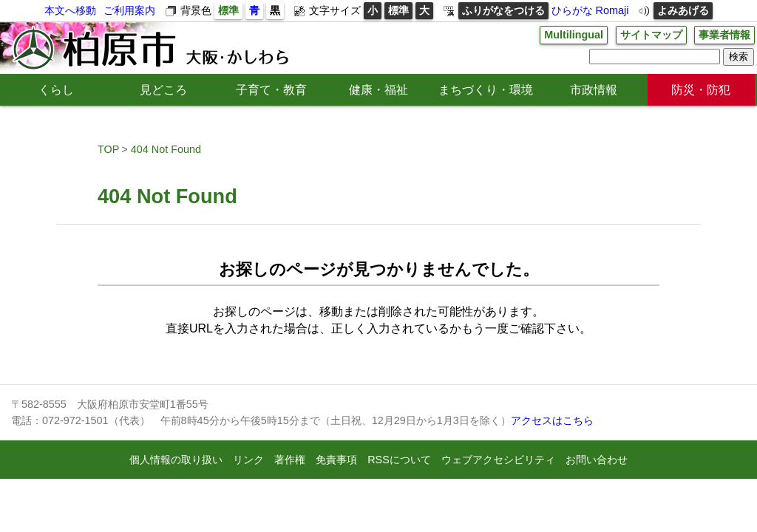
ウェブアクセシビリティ (498, 460)
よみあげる (683, 10)
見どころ (163, 90)
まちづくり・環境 (486, 90)
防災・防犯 (701, 90)
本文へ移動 (70, 10)
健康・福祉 (378, 90)
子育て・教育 (271, 90)
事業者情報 (724, 35)
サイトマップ (651, 35)
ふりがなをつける (503, 10)
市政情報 (594, 90)
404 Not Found (166, 149)
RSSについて (399, 460)
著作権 (290, 460)
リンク (248, 460)
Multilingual (574, 35)
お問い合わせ (597, 460)
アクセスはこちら (552, 420)
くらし (56, 90)
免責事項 (336, 460)
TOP (108, 149)
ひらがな (572, 10)
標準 (228, 10)
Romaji (612, 10)
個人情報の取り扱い (176, 460)
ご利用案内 (129, 10)
